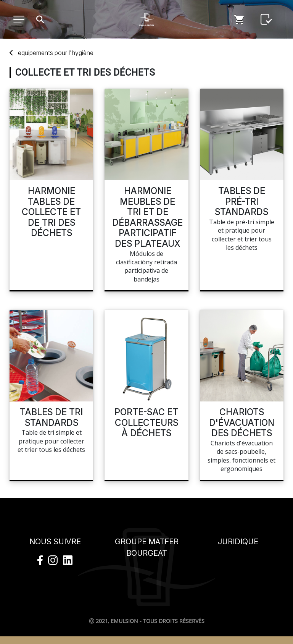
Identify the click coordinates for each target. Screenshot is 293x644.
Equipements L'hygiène (56, 53)
